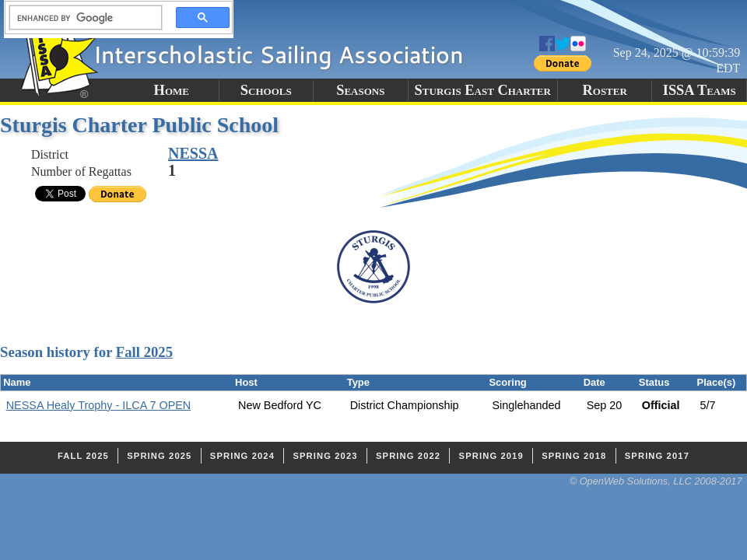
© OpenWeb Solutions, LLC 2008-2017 (656, 481)
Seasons (360, 90)
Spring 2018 (574, 456)
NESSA (193, 153)
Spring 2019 (491, 456)
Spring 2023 (325, 456)
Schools (266, 90)
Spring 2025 (159, 456)
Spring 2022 (408, 456)
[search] (81, 18)
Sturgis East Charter (483, 90)
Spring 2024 (242, 456)
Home (172, 90)
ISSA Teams (700, 90)
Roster (605, 90)
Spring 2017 (657, 456)
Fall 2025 (144, 352)
